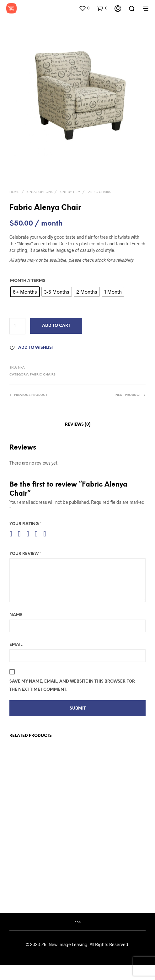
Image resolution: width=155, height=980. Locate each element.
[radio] (25, 292)
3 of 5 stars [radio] (30, 534)
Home (14, 192)
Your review (25, 554)
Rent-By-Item (69, 192)
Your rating (25, 524)
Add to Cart (56, 326)
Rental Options (39, 192)
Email (16, 645)
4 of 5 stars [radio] (39, 534)
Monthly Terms (28, 281)
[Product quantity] (17, 326)
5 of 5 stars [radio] (47, 534)
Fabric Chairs (99, 192)
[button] (84, 8)
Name (16, 615)
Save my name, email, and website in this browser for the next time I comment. (72, 686)
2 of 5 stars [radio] (22, 534)
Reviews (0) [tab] (78, 425)
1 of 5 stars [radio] (13, 534)
